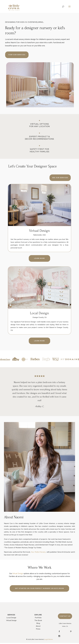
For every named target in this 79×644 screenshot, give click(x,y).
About (38, 626)
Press (38, 629)
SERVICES (11, 615)
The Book (38, 620)
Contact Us (65, 616)
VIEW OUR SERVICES (17, 55)
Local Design (11, 618)
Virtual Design (18, 574)
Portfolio (38, 618)
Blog (38, 623)
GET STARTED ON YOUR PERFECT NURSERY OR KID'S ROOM (39, 588)
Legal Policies (49, 639)
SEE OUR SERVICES (60, 178)
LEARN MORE (39, 341)
